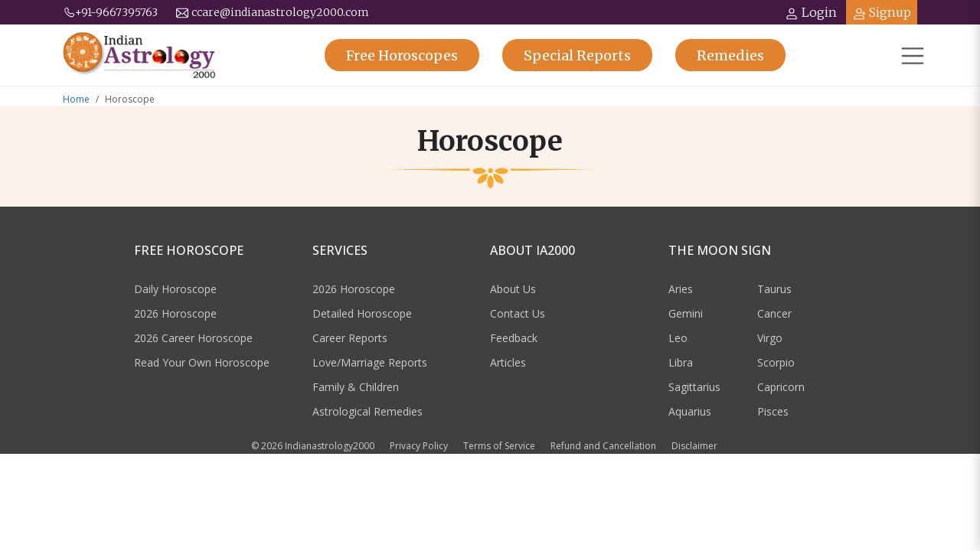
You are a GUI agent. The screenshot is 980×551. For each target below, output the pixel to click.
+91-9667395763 (110, 12)
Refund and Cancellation (603, 446)
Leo (678, 338)
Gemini (686, 313)
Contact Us (518, 313)
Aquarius (690, 411)
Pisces (773, 411)
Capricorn (781, 387)
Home (76, 99)
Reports (577, 55)
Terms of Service (499, 446)
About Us (513, 289)
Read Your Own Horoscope (202, 362)
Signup (882, 13)
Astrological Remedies (367, 411)
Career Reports (350, 338)
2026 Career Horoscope (193, 338)
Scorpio (776, 362)
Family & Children (356, 387)
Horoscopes (402, 55)
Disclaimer (694, 446)
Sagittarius (694, 387)
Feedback (514, 338)
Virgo (770, 338)
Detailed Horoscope (362, 313)
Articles (508, 362)
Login (811, 13)
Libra (681, 362)
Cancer (774, 313)
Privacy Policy (419, 446)
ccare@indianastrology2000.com (273, 12)
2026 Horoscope (175, 313)
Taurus (774, 289)
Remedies (730, 55)
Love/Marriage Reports (370, 362)
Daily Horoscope (175, 289)
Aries (681, 289)
